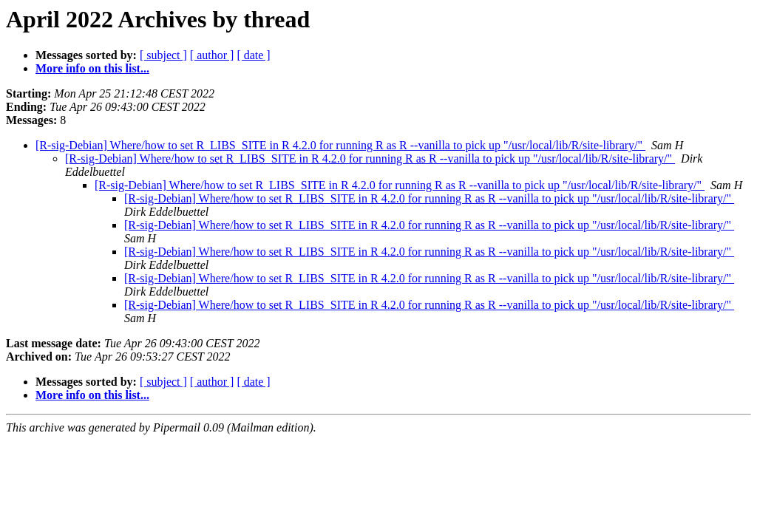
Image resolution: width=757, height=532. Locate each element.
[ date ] (253, 55)
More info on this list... (92, 68)
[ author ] (212, 55)
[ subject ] (163, 55)
